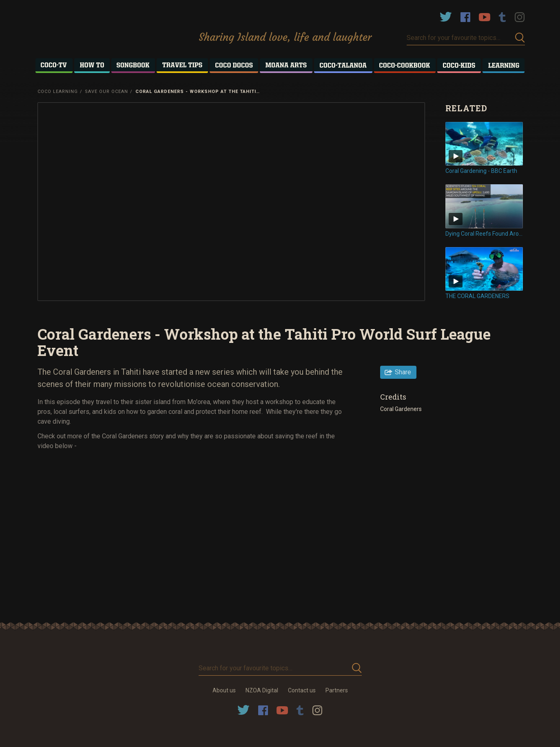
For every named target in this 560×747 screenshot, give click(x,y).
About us (224, 690)
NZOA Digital (262, 690)
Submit (520, 38)
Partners (337, 690)
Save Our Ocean (106, 92)
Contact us (302, 690)
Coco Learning (58, 92)
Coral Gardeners (401, 409)
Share (403, 372)
